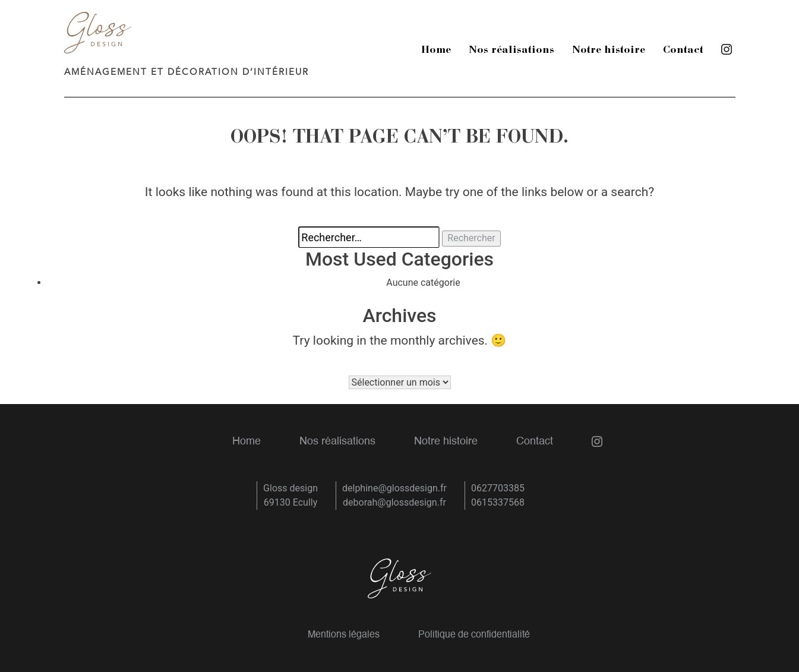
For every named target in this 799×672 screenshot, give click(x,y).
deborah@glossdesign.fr (394, 502)
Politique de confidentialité (474, 635)
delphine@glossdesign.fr (394, 488)
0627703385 (498, 488)
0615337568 (498, 502)
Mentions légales (344, 635)
